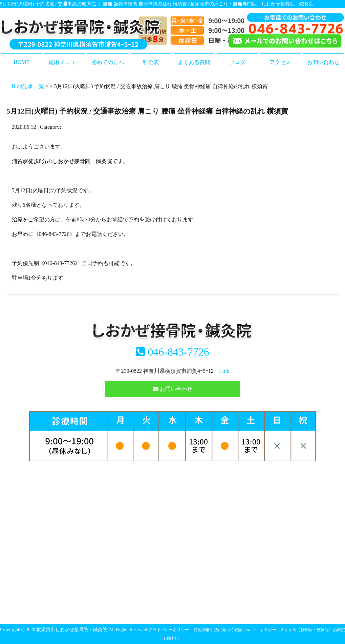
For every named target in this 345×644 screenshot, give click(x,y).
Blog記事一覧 (28, 86)
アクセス (280, 62)
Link (224, 371)
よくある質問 (194, 62)
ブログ (237, 62)
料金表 (151, 62)
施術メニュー (65, 62)
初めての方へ (108, 62)
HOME (21, 62)
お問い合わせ (323, 62)
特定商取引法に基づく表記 (218, 630)
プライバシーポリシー (169, 630)
